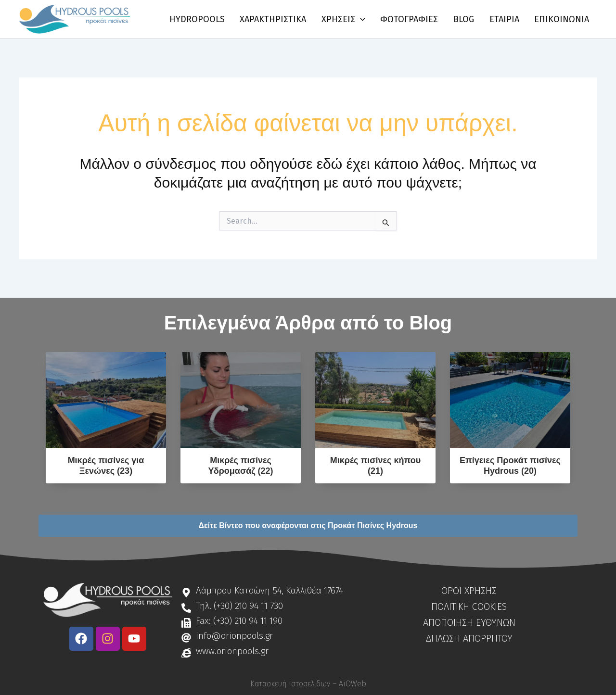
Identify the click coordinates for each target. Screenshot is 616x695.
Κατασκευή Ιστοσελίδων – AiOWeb (308, 684)
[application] (385, 19)
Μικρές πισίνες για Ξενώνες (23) (106, 466)
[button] (368, 19)
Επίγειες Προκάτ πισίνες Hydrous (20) (510, 466)
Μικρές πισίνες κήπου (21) (375, 466)
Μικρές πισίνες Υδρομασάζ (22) (240, 466)
